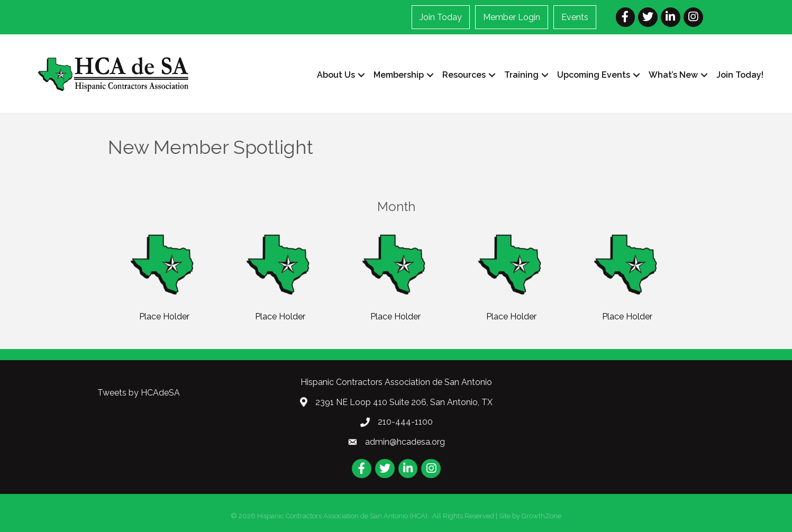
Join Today (441, 17)
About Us (336, 75)
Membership (399, 75)
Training (521, 75)
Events (575, 17)
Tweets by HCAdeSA (139, 393)
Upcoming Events (594, 75)
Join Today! (740, 75)
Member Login (512, 17)
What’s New (673, 75)
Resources (464, 75)
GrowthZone (541, 516)
